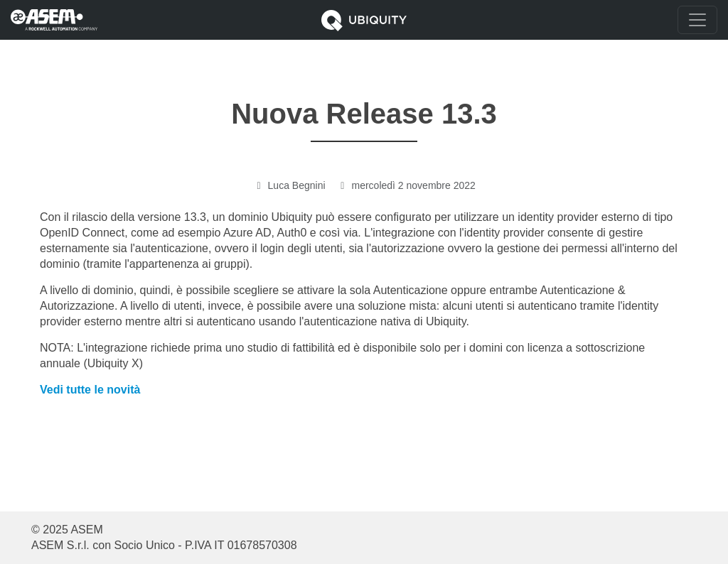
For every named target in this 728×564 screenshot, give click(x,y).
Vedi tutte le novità (90, 390)
